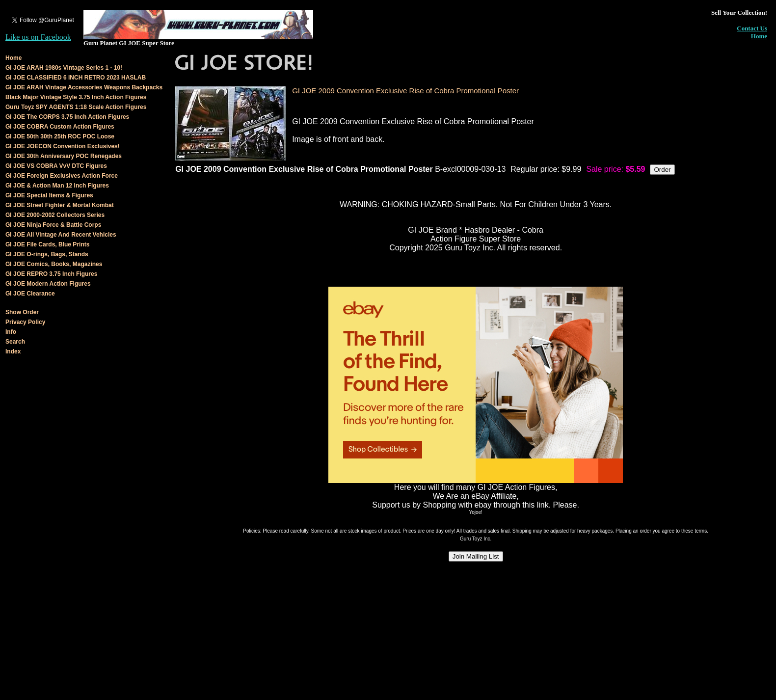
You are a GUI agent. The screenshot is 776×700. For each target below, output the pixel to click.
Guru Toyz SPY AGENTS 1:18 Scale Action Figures (76, 107)
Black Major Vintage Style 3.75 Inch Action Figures (76, 97)
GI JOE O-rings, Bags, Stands (47, 254)
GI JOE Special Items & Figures (49, 195)
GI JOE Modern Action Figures (48, 284)
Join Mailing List (476, 556)
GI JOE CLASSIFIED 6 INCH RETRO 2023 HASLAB (76, 78)
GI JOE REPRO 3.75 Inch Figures (51, 274)
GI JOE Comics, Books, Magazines (54, 264)
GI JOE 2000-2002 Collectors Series (55, 215)
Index (13, 351)
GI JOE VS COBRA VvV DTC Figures (56, 166)
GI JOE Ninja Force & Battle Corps (53, 225)
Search (15, 342)
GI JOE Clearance (30, 294)
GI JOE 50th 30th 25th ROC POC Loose (60, 136)
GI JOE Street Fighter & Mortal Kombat (60, 205)
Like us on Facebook (38, 37)
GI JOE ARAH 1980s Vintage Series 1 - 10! (64, 68)
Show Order (22, 312)
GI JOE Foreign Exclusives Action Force (62, 176)
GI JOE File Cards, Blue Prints (47, 244)
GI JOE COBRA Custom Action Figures (60, 127)
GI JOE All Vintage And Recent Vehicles (61, 235)
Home (759, 36)
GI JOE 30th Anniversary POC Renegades (64, 156)
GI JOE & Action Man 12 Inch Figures (57, 186)
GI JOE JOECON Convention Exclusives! (63, 146)
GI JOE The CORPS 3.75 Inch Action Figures (67, 117)
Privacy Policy (25, 322)
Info (11, 332)
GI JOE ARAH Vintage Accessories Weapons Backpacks (84, 87)
